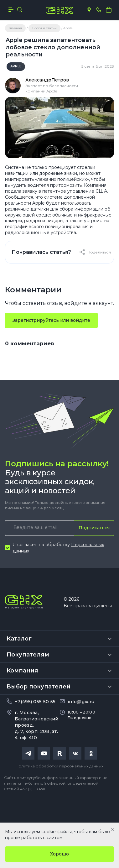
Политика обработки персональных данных (59, 766)
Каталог (19, 639)
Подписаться (94, 528)
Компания (22, 671)
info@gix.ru (81, 702)
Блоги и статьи (44, 28)
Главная (15, 28)
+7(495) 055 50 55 (35, 702)
